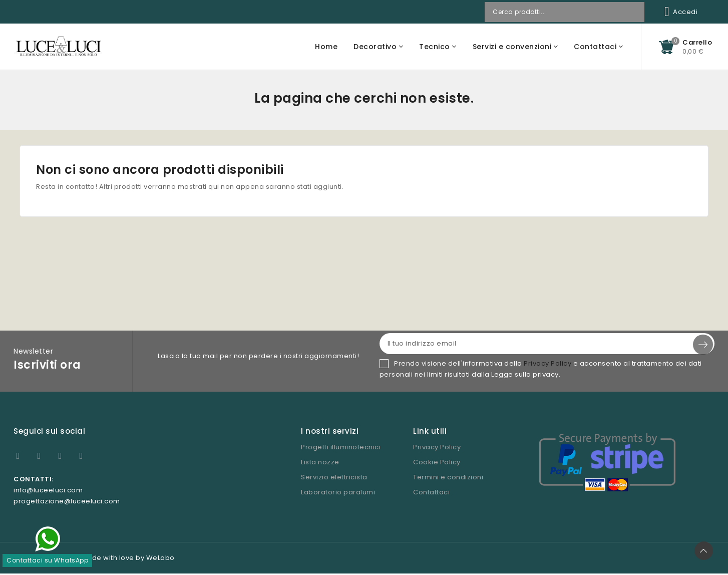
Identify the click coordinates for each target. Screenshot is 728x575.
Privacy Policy (548, 365)
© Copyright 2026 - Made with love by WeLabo (94, 559)
